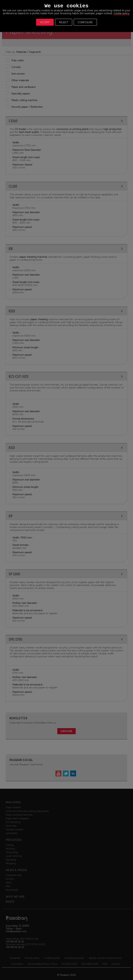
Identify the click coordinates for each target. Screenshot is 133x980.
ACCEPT (45, 22)
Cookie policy (122, 13)
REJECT (64, 22)
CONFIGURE (85, 22)
